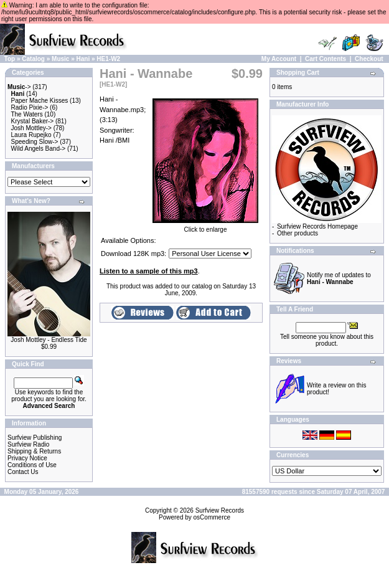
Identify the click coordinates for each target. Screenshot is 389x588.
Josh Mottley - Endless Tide (49, 340)
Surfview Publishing (35, 438)
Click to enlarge (205, 227)
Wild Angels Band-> (39, 149)
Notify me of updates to (339, 278)
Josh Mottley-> (31, 128)
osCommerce (212, 517)
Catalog (33, 59)
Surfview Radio (28, 444)
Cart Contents (326, 59)
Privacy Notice (27, 458)
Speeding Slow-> (35, 142)
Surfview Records (220, 510)
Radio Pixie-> (30, 107)
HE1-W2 (108, 59)
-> (19, 87)
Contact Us (23, 472)
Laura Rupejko (31, 135)
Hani (83, 59)
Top (10, 59)
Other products (298, 233)
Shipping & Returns (34, 451)
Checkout (369, 59)
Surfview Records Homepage (317, 226)
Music (60, 59)
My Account (279, 59)
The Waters (26, 114)
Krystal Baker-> (33, 121)
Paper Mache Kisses (40, 101)
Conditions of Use (32, 465)
